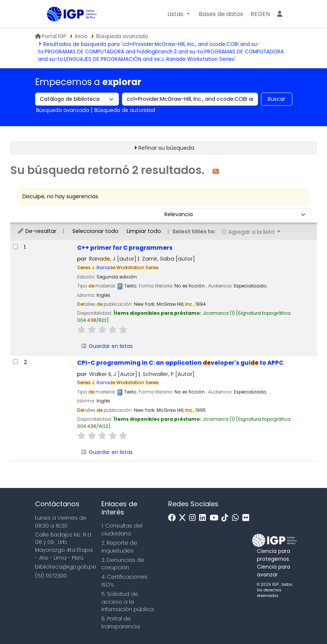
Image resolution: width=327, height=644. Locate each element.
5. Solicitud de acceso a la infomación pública (128, 602)
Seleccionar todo (95, 231)
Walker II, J (113, 374)
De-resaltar (37, 231)
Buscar (276, 99)
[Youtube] (216, 518)
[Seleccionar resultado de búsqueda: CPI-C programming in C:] (15, 362)
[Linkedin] (204, 518)
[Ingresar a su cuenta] (280, 14)
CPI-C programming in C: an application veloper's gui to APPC (180, 363)
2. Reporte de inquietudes (119, 547)
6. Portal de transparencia (121, 623)
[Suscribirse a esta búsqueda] (216, 171)
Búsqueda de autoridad (125, 110)
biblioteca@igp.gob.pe (66, 567)
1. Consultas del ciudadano (122, 530)
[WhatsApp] (237, 518)
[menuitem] (260, 14)
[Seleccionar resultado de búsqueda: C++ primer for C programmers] (15, 247)
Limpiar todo (144, 231)
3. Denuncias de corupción (123, 564)
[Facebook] (174, 518)
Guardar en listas (107, 346)
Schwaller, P (169, 374)
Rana (125, 267)
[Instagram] (194, 518)
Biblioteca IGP (66, 29)
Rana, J (113, 259)
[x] (184, 518)
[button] (178, 14)
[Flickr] (248, 518)
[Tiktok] (227, 518)
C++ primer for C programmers (125, 248)
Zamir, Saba (169, 259)
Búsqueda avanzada (122, 36)
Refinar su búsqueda (166, 148)
